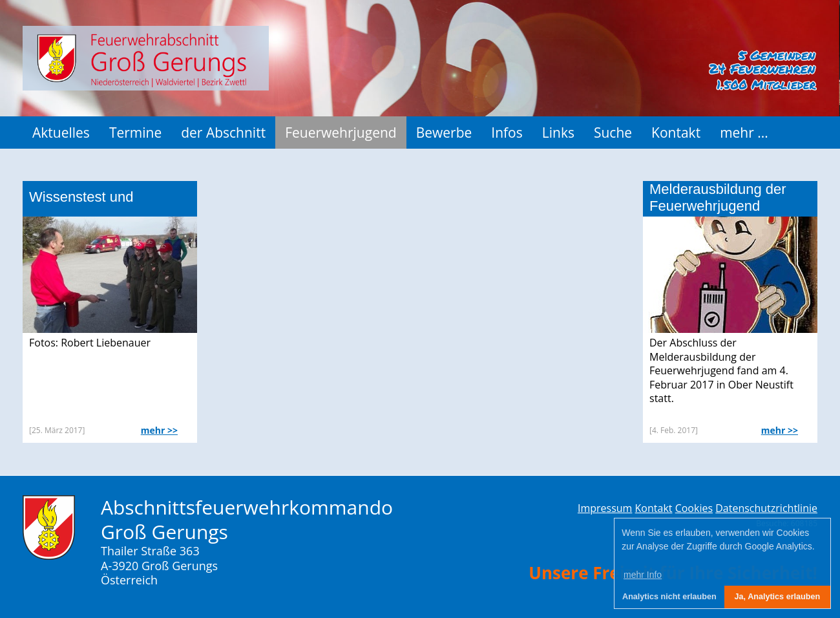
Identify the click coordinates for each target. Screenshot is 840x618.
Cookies (694, 508)
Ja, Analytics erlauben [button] (778, 597)
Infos (507, 133)
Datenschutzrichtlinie (766, 508)
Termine (135, 133)
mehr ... (744, 133)
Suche (613, 133)
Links (558, 133)
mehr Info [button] (643, 575)
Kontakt (676, 133)
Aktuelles (61, 133)
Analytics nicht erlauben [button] (669, 597)
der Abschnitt (223, 133)
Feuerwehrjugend (341, 133)
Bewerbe (444, 133)
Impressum (605, 508)
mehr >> (159, 430)
